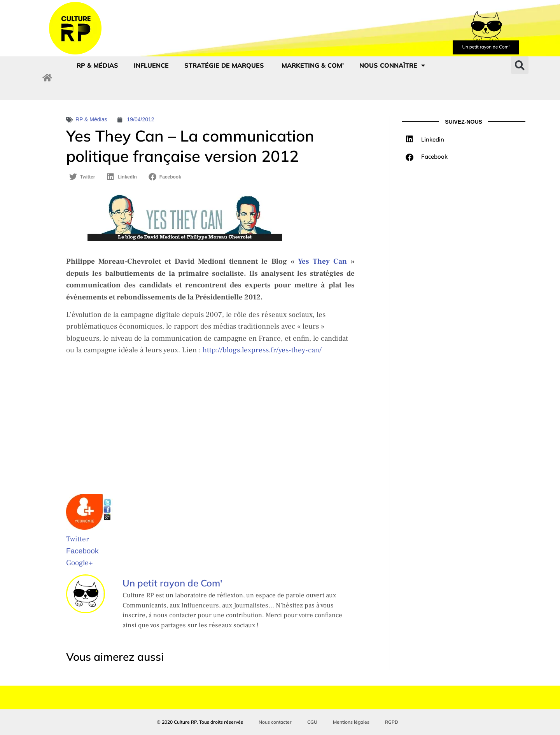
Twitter (78, 539)
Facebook (82, 551)
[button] (520, 65)
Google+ (79, 563)
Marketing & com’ (313, 65)
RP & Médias (97, 65)
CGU (312, 722)
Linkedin (433, 139)
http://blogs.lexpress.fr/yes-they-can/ (262, 350)
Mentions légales (351, 722)
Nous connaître (392, 65)
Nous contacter (275, 722)
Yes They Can (324, 261)
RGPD (392, 722)
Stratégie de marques (225, 65)
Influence (151, 65)
